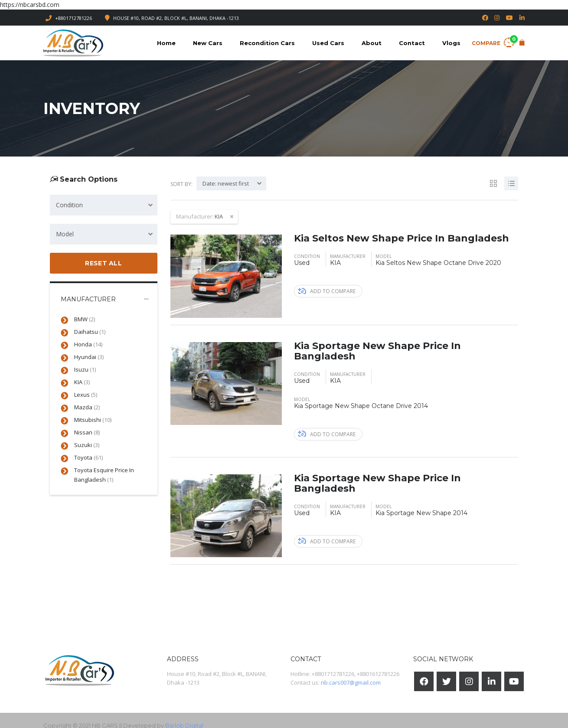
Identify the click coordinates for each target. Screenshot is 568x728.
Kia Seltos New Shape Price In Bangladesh (402, 238)
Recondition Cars (267, 43)
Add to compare (327, 291)
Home (166, 43)
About (372, 43)
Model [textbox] (65, 234)
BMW (85, 319)
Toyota (88, 457)
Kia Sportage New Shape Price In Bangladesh (377, 351)
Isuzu (85, 369)
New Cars (208, 43)
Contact (412, 43)
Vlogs (451, 43)
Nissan (87, 432)
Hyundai (89, 357)
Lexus (86, 395)
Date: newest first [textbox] (226, 183)
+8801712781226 (73, 18)
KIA (82, 382)
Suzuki (87, 445)
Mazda (87, 407)
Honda (88, 344)
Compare (493, 42)
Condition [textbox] (69, 205)
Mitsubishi (93, 420)
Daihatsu (90, 332)
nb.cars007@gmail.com (351, 682)
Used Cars (328, 43)
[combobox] (104, 205)
